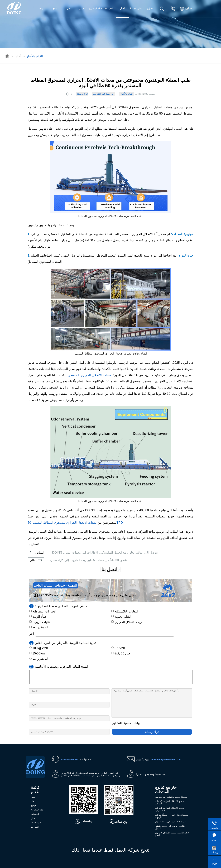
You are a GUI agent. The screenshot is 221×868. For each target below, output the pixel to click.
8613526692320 (52, 595)
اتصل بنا (150, 9)
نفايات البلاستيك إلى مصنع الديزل (171, 822)
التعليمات (109, 9)
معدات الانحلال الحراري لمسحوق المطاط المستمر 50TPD (76, 523)
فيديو (82, 9)
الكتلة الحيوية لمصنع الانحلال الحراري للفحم (172, 834)
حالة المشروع (95, 9)
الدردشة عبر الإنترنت (104, 94)
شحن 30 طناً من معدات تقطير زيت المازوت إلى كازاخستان (77, 560)
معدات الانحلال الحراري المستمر (89, 375)
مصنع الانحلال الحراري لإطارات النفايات (169, 803)
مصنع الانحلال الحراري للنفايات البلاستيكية (169, 809)
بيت (41, 9)
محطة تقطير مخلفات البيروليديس (171, 797)
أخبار (18, 56)
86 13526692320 (69, 759)
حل (68, 9)
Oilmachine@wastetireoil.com (166, 759)
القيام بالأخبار (35, 56)
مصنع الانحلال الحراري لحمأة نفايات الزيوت (172, 816)
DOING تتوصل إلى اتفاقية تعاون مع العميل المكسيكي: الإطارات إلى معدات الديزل (93, 553)
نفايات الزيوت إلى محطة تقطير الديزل (170, 827)
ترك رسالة (82, 94)
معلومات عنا (136, 9)
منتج (55, 9)
